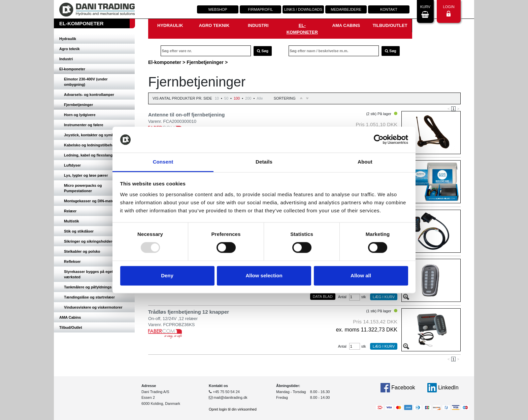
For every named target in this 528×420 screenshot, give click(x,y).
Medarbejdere (346, 9)
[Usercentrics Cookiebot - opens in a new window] (379, 140)
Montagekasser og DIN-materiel (92, 201)
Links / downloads (303, 9)
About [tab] (365, 162)
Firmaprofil (261, 9)
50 (226, 98)
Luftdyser (72, 165)
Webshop (218, 9)
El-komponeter (72, 69)
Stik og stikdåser (79, 231)
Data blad (323, 296)
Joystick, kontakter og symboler (92, 135)
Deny (167, 275)
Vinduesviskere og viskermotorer (93, 307)
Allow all (361, 275)
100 (237, 98)
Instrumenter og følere (84, 125)
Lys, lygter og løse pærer (86, 175)
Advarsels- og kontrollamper (89, 95)
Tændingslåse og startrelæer (89, 297)
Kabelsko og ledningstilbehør (90, 145)
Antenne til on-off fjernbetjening (186, 115)
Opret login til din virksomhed (233, 409)
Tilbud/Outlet (71, 327)
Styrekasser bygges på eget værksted (89, 274)
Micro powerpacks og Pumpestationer (83, 188)
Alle (260, 98)
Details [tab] (264, 162)
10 (217, 98)
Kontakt (389, 9)
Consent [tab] (163, 162)
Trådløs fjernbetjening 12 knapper (189, 312)
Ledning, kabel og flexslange (89, 155)
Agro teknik (70, 49)
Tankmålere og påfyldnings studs (93, 287)
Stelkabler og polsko (82, 251)
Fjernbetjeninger (78, 105)
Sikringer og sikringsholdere (89, 241)
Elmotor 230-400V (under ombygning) (86, 82)
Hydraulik (68, 39)
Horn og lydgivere (80, 115)
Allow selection (264, 275)
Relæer (70, 211)
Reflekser (72, 261)
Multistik (72, 221)
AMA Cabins (70, 317)
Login (449, 11)
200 (248, 98)
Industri (66, 59)
